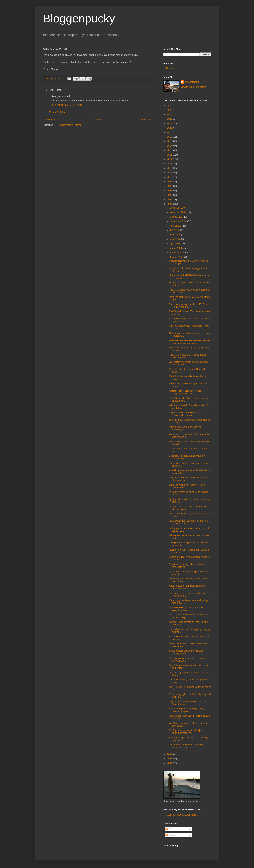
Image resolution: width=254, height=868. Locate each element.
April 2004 (175, 244)
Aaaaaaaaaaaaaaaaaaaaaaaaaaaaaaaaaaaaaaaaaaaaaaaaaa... (190, 342)
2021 (170, 128)
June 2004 (175, 235)
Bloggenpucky (79, 18)
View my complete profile (193, 87)
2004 (170, 204)
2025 (170, 110)
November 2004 (178, 212)
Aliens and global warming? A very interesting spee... (187, 710)
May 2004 (175, 239)
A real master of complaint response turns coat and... (187, 587)
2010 (170, 177)
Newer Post (50, 119)
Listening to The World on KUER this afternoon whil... (188, 508)
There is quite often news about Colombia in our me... (185, 414)
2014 (170, 159)
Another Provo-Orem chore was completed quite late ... (185, 392)
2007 (170, 191)
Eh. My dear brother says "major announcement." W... (186, 732)
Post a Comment (56, 112)
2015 (170, 155)
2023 (170, 119)
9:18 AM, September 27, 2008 (67, 105)
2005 (170, 200)
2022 (170, 123)
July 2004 (175, 230)
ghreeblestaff (192, 82)
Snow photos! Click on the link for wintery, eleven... (186, 652)
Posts (170, 829)
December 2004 (178, 208)
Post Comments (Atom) (69, 125)
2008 (170, 186)
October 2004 (177, 217)
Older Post (145, 119)
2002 (170, 759)
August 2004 (176, 226)
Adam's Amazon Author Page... (182, 815)
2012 (170, 168)
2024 (170, 114)
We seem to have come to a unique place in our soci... (187, 746)
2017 (170, 146)
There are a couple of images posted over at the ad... (188, 356)
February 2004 (177, 253)
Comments (172, 835)
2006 (170, 195)
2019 (170, 137)
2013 (170, 164)
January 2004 (177, 257)
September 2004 (178, 221)
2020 (170, 132)
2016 (170, 150)
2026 (170, 106)
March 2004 (176, 248)
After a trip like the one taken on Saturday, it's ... (185, 428)
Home (98, 119)
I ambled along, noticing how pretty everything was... (187, 609)
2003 (170, 754)
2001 (170, 763)
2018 (170, 141)
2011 (170, 173)
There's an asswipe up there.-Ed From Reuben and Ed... (189, 306)
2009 (170, 182)
